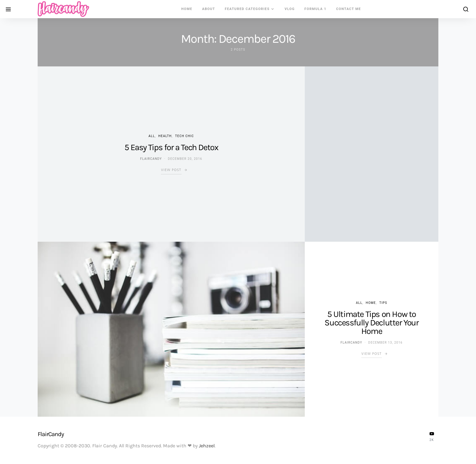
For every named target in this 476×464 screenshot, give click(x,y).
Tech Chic (185, 136)
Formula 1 (315, 9)
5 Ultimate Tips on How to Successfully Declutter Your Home (371, 323)
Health (165, 136)
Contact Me (348, 9)
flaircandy (151, 159)
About (209, 9)
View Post (171, 170)
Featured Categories (247, 9)
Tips (383, 303)
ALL (152, 136)
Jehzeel (207, 446)
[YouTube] (432, 436)
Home (187, 9)
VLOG (289, 9)
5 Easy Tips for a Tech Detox (171, 147)
